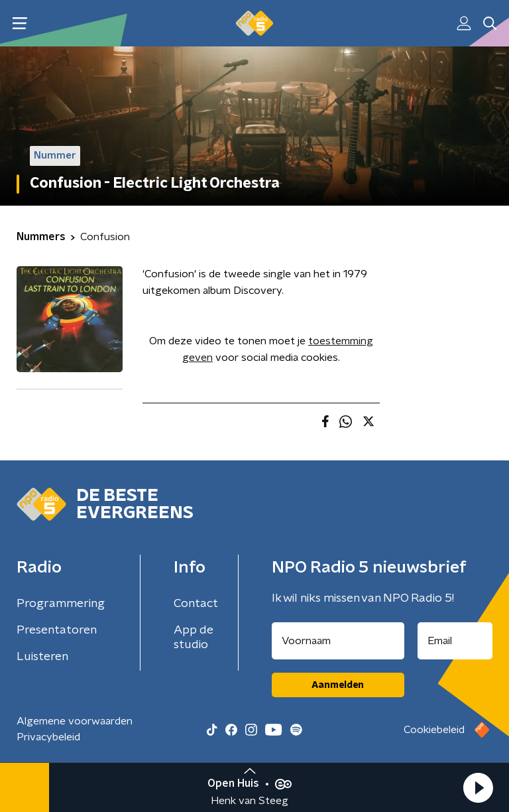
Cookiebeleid (434, 730)
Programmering (61, 604)
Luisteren (42, 657)
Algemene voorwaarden (75, 721)
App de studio (194, 638)
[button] (478, 787)
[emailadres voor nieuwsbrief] (455, 641)
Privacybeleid (48, 737)
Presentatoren (57, 630)
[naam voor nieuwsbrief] (338, 641)
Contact (196, 604)
